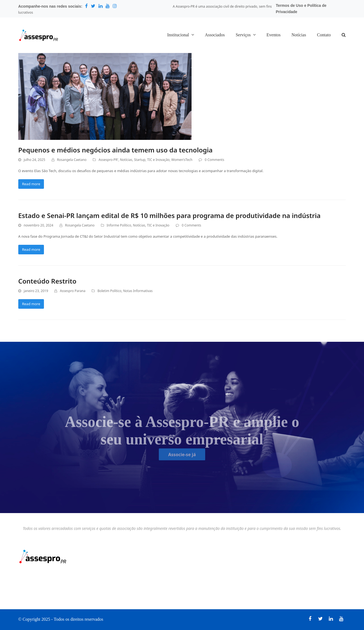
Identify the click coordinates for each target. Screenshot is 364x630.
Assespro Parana (73, 291)
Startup (140, 160)
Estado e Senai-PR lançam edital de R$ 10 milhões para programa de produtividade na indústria (169, 215)
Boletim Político (109, 291)
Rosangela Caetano (72, 160)
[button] (344, 35)
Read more (31, 184)
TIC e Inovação (158, 160)
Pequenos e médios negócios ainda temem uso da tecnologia (115, 150)
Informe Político (119, 225)
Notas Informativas (138, 291)
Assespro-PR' (108, 160)
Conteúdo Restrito (47, 281)
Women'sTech (182, 160)
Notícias (126, 160)
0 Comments (214, 160)
